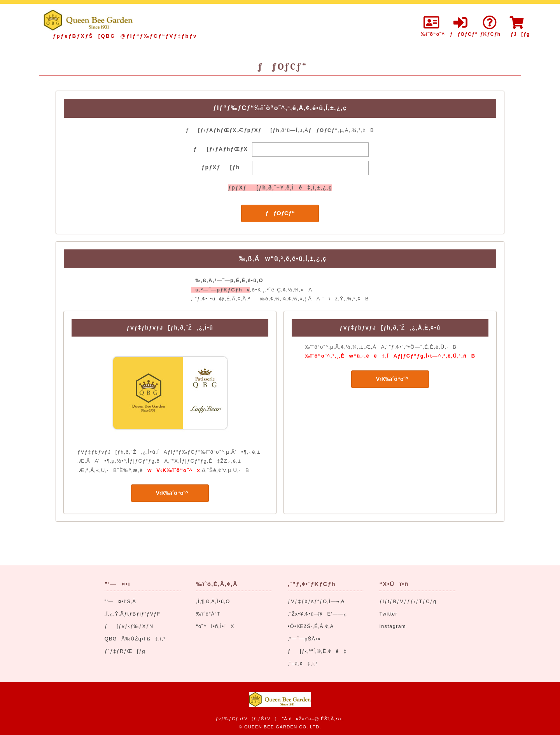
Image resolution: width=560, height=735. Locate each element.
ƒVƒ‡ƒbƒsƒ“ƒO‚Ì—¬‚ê (316, 602)
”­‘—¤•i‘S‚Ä (121, 602)
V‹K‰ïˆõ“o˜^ (170, 493)
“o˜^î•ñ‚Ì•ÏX (215, 626)
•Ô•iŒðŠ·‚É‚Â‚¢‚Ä (311, 626)
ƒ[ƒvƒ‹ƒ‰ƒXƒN (129, 626)
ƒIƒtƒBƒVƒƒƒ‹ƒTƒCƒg (408, 602)
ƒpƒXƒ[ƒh (220, 167)
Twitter (388, 614)
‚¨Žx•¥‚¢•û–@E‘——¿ (318, 614)
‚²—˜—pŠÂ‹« (304, 639)
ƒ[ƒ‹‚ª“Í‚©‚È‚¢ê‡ (317, 651)
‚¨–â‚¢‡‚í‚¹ (303, 664)
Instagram (393, 626)
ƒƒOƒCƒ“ (280, 213)
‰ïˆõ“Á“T (208, 614)
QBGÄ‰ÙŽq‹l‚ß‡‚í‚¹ (135, 639)
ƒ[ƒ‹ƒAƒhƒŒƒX (221, 149)
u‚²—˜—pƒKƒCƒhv (220, 290)
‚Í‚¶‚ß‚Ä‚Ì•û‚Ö (213, 602)
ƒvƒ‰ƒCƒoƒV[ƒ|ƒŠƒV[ (246, 719)
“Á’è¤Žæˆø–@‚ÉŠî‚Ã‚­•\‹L (313, 719)
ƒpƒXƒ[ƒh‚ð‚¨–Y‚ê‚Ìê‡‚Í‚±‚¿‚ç (280, 188)
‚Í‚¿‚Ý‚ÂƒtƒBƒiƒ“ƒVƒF (133, 614)
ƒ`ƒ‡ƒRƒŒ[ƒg (125, 651)
